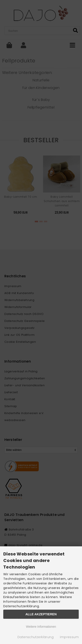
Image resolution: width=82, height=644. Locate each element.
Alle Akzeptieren (41, 614)
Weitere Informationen (41, 627)
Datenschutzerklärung (36, 637)
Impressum (69, 637)
